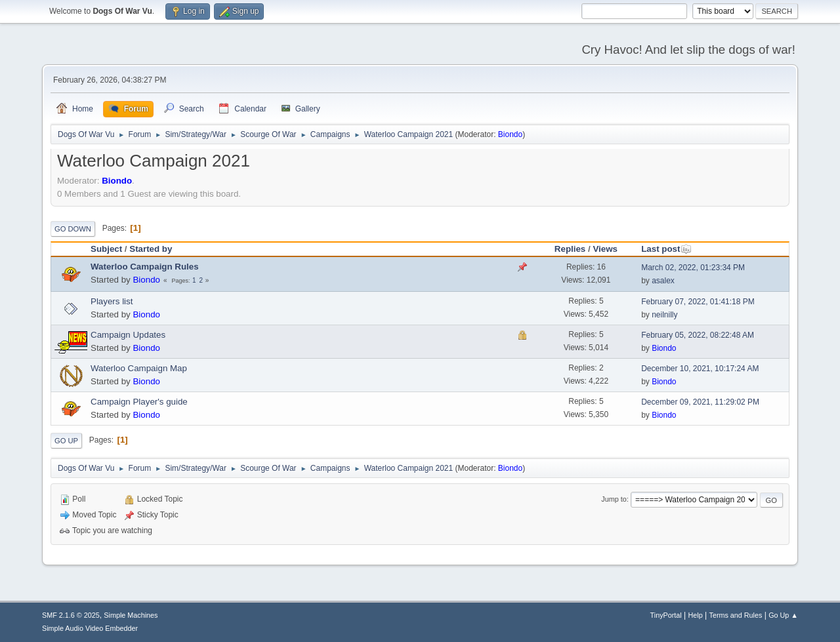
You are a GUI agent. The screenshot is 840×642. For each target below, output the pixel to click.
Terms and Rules (736, 615)
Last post (666, 249)
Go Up (66, 441)
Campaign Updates (128, 335)
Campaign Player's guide (139, 402)
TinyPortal (666, 615)
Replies (570, 249)
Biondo (510, 134)
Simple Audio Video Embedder (90, 628)
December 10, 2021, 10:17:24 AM (700, 369)
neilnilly (664, 315)
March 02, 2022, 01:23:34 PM (693, 268)
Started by (151, 249)
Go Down (73, 229)
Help (696, 615)
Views (605, 249)
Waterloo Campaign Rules (145, 267)
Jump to (614, 499)
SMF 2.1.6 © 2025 (71, 615)
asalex (663, 281)
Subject (106, 249)
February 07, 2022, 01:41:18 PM (698, 302)
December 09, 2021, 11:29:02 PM (700, 402)
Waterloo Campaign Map (139, 368)
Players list (112, 301)
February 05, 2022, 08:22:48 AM (698, 335)
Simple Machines (131, 615)
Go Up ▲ (783, 615)
